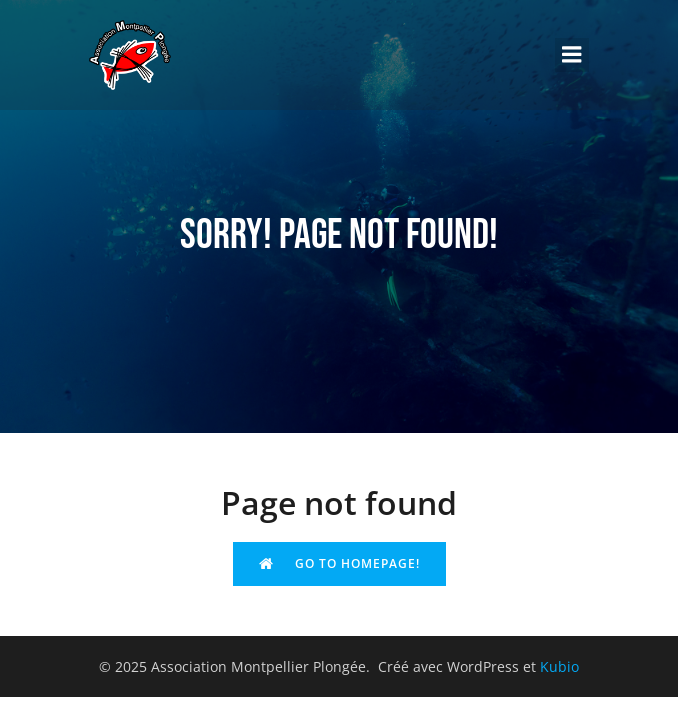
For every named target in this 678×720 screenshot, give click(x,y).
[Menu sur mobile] (572, 55)
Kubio (559, 666)
